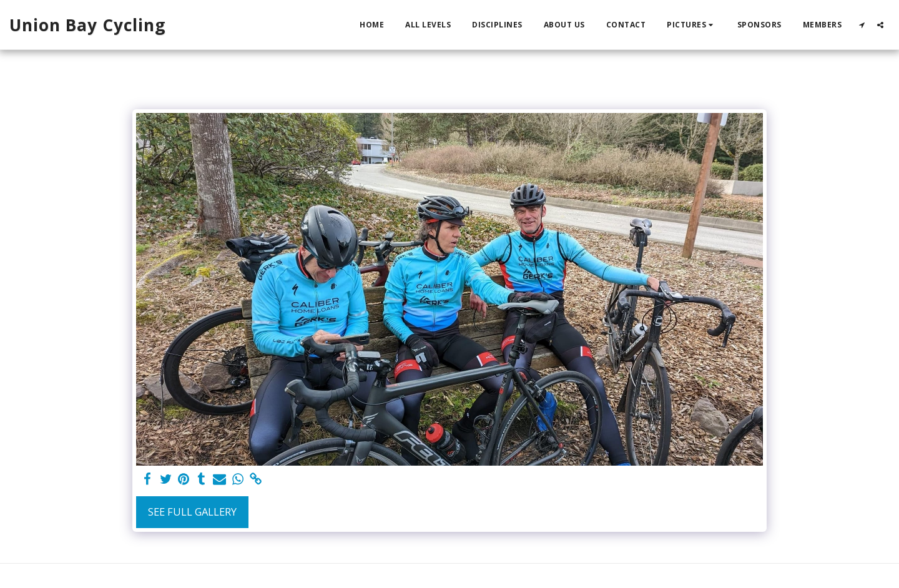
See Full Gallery (192, 512)
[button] (691, 25)
